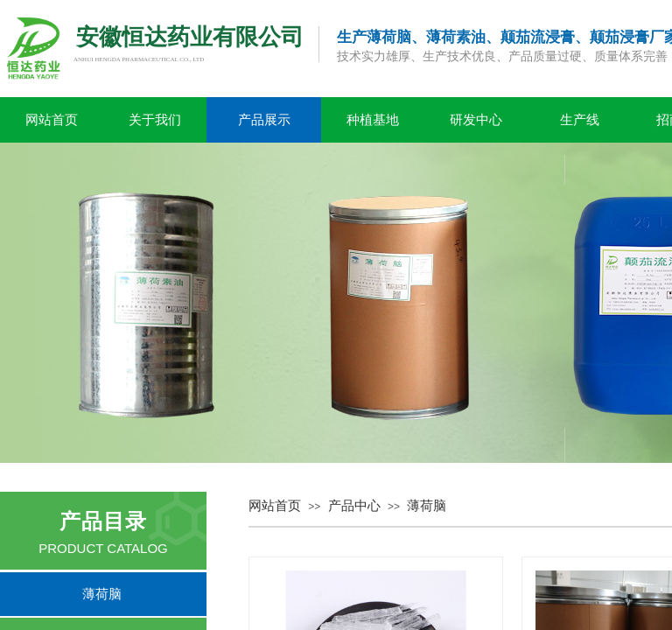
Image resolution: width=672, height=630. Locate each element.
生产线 (580, 120)
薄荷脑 (427, 506)
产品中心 (354, 506)
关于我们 (155, 120)
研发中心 (476, 120)
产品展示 (264, 120)
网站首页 (52, 120)
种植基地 (373, 120)
